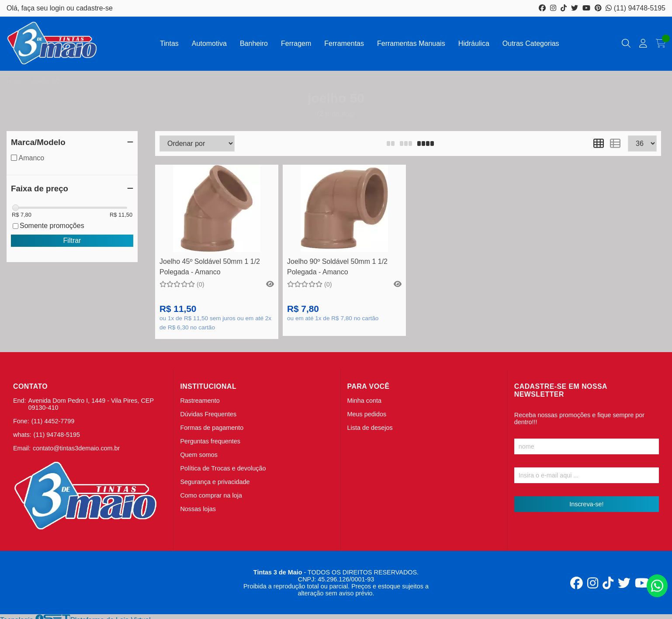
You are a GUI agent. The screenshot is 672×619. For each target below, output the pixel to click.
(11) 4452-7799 (53, 421)
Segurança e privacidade (215, 482)
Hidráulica (474, 43)
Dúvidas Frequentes (208, 414)
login (58, 8)
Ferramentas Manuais (411, 43)
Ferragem (296, 43)
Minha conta (364, 401)
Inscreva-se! (586, 504)
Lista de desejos (370, 428)
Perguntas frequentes (210, 441)
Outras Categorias (531, 43)
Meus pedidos (367, 414)
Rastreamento (200, 401)
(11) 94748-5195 (636, 8)
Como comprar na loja (211, 495)
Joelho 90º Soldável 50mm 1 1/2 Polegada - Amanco (337, 267)
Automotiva (209, 43)
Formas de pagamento (212, 428)
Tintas (169, 43)
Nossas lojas (198, 509)
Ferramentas (344, 43)
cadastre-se (94, 8)
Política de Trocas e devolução (223, 468)
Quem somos (199, 455)
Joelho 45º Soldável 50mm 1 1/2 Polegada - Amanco (210, 267)
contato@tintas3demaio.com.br (76, 448)
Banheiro (254, 43)
